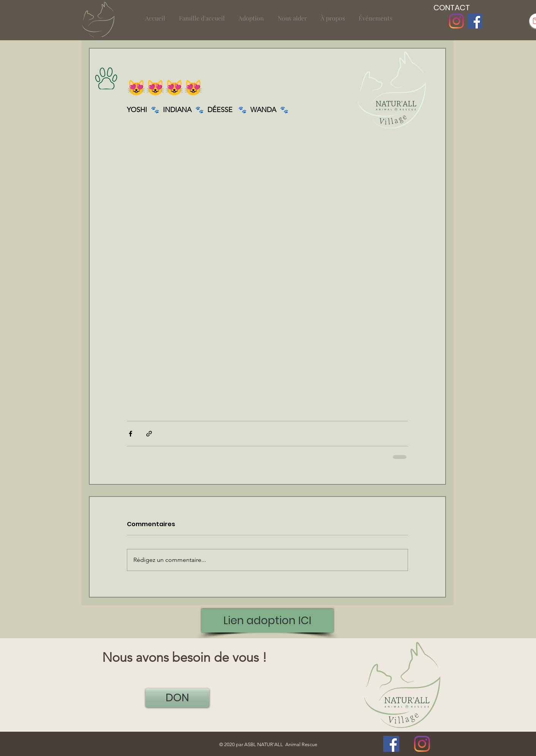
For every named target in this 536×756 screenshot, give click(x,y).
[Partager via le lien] (149, 434)
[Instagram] (456, 21)
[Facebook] (475, 21)
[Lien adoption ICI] (267, 621)
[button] (202, 15)
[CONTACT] (452, 8)
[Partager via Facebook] (130, 434)
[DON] (177, 698)
